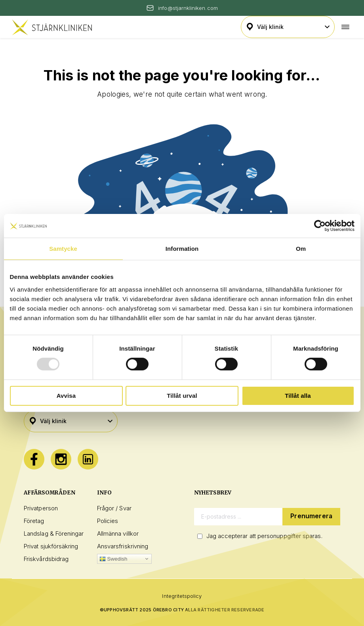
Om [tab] (301, 249)
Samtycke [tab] (63, 249)
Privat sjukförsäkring (51, 546)
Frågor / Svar (114, 508)
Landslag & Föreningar (54, 533)
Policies (108, 521)
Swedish (113, 559)
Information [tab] (182, 249)
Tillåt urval (182, 396)
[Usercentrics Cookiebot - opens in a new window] (320, 226)
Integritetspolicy (182, 596)
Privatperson (41, 508)
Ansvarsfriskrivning (123, 546)
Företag (34, 521)
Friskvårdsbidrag (46, 559)
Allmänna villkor (118, 533)
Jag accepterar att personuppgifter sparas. (264, 536)
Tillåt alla (298, 396)
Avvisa (66, 396)
